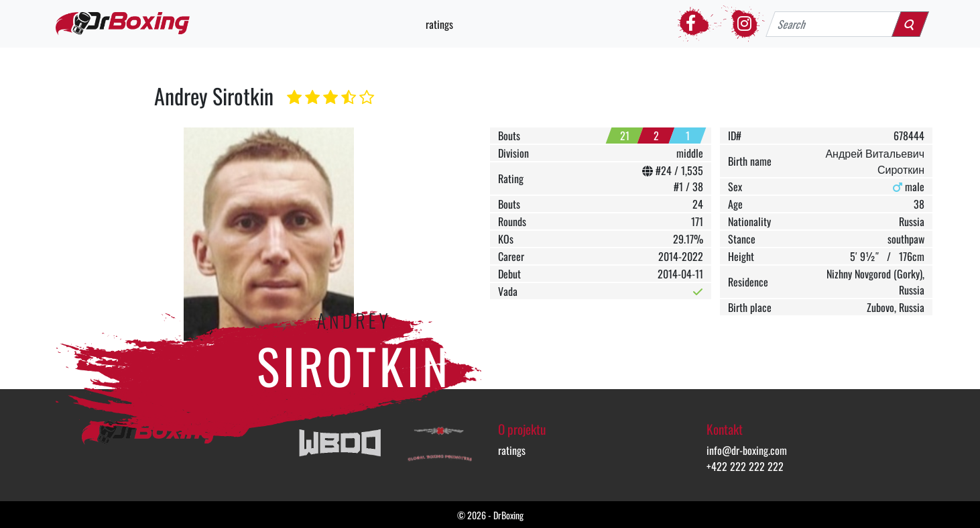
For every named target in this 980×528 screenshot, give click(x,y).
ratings (439, 24)
